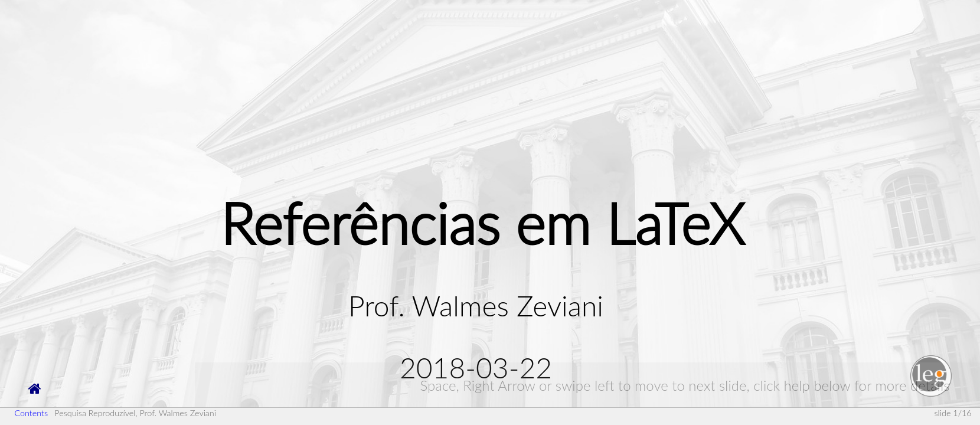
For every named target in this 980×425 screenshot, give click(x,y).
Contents (31, 413)
